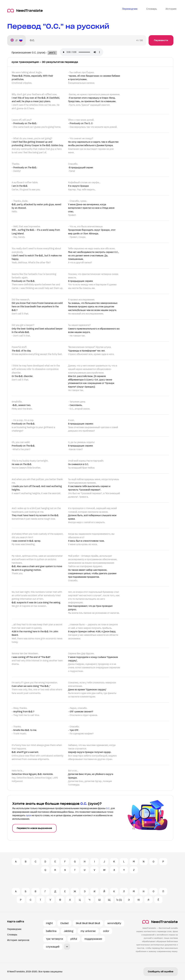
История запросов (18, 940)
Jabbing (69, 931)
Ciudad (64, 923)
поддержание (93, 939)
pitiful (74, 939)
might (49, 923)
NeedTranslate (25, 11)
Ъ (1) (119, 900)
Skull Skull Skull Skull (88, 923)
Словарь (12, 935)
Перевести (161, 40)
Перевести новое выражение (34, 828)
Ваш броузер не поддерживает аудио (84, 52)
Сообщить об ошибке (161, 972)
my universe (88, 931)
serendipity (114, 923)
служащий (53, 947)
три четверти (54, 939)
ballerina (51, 931)
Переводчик (14, 929)
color (106, 931)
